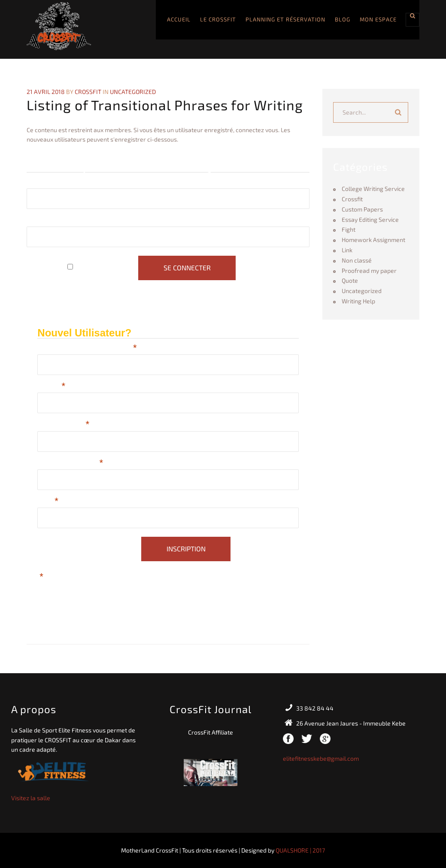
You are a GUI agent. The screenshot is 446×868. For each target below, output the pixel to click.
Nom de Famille (63, 425)
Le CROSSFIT (218, 19)
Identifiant (41, 183)
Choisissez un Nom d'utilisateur (87, 349)
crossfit (88, 92)
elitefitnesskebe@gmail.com (321, 758)
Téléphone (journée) (70, 464)
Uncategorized (133, 92)
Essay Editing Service (370, 219)
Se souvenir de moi (105, 268)
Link (347, 250)
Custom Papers (362, 209)
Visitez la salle (31, 798)
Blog (343, 19)
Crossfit (352, 199)
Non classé (357, 260)
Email (48, 502)
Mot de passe (47, 221)
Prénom (51, 387)
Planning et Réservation (285, 19)
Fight (349, 229)
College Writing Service (373, 189)
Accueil (179, 19)
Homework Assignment (373, 240)
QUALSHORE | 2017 (300, 850)
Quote (350, 280)
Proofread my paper (369, 271)
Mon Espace (378, 19)
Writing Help (358, 301)
